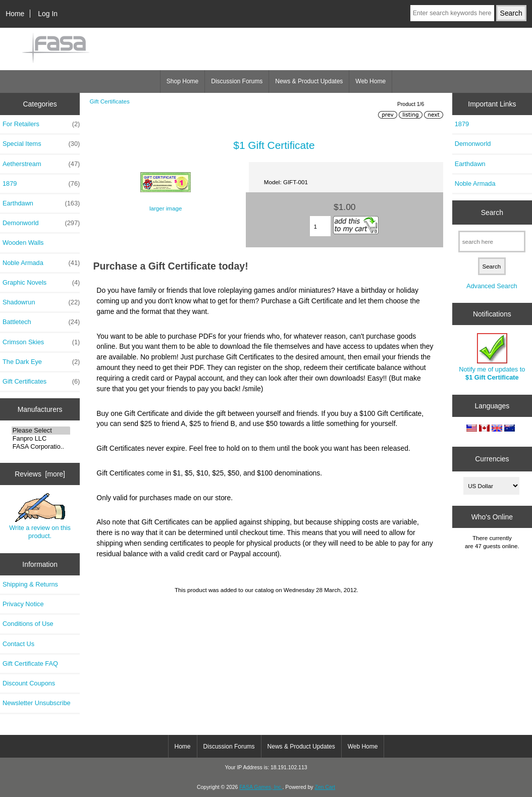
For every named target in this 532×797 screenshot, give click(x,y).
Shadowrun (41, 302)
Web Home (370, 81)
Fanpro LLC (41, 439)
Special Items (41, 144)
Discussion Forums (237, 81)
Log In (48, 14)
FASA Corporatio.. (41, 447)
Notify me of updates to (492, 357)
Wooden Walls (23, 243)
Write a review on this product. (40, 516)
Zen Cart (325, 787)
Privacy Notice (23, 604)
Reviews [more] (40, 474)
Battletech (41, 322)
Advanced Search (492, 286)
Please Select (41, 431)
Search (492, 212)
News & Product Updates (309, 81)
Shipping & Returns (30, 584)
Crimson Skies (41, 342)
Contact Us (18, 644)
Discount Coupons (29, 683)
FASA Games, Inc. (261, 787)
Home (15, 14)
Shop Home (182, 81)
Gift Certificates (109, 101)
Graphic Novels (41, 283)
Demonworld (41, 223)
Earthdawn (41, 203)
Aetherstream (41, 164)
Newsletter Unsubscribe (37, 703)
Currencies (492, 459)
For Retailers (41, 124)
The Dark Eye (41, 362)
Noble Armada (41, 263)
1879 (41, 184)
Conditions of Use (28, 624)
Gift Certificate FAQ (30, 663)
